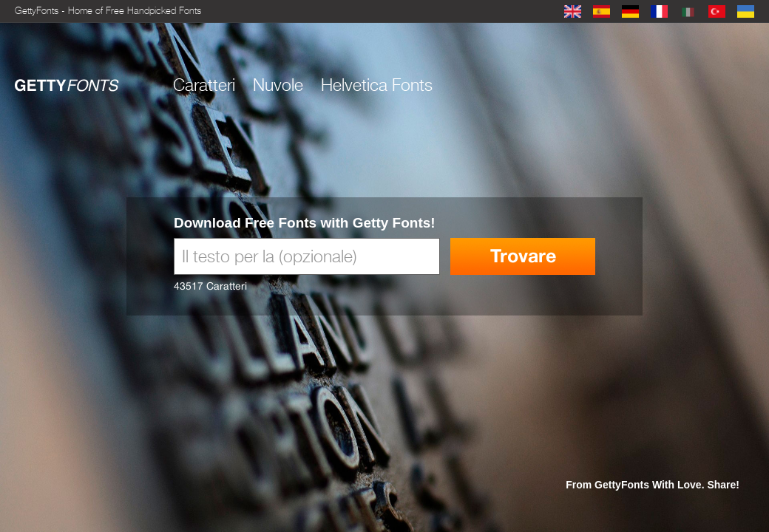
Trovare (523, 256)
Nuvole (278, 85)
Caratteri (204, 85)
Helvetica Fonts (377, 85)
